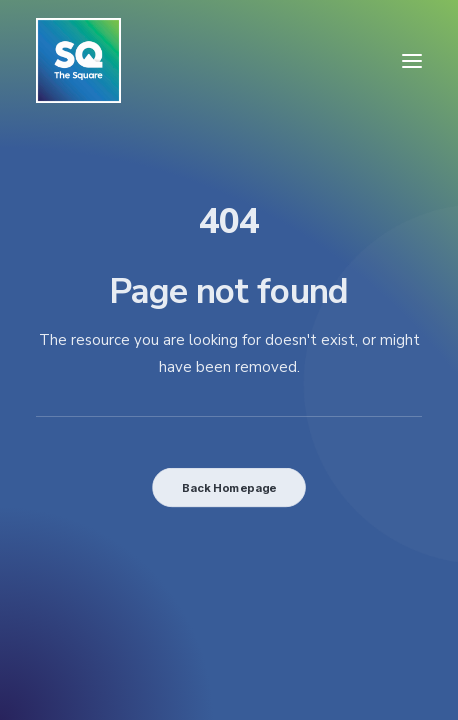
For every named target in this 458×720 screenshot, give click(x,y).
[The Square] (78, 60)
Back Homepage (229, 487)
